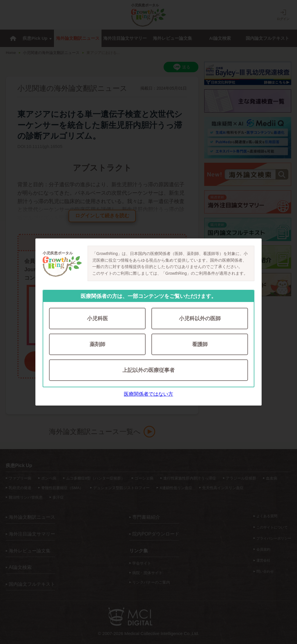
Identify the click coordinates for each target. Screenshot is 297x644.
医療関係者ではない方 (148, 394)
